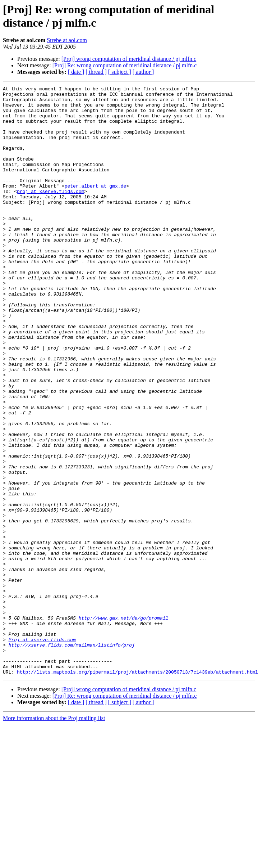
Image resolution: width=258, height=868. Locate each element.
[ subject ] (120, 72)
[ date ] (76, 72)
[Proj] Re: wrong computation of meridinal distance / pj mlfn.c (125, 65)
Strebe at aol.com (67, 40)
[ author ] (143, 72)
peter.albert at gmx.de (96, 206)
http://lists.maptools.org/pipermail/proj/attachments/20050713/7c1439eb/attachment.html (137, 790)
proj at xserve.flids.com (50, 213)
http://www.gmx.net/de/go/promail (124, 725)
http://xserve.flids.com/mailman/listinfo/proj (72, 757)
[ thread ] (96, 72)
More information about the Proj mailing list (54, 836)
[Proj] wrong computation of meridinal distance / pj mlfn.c (129, 59)
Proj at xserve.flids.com (42, 751)
